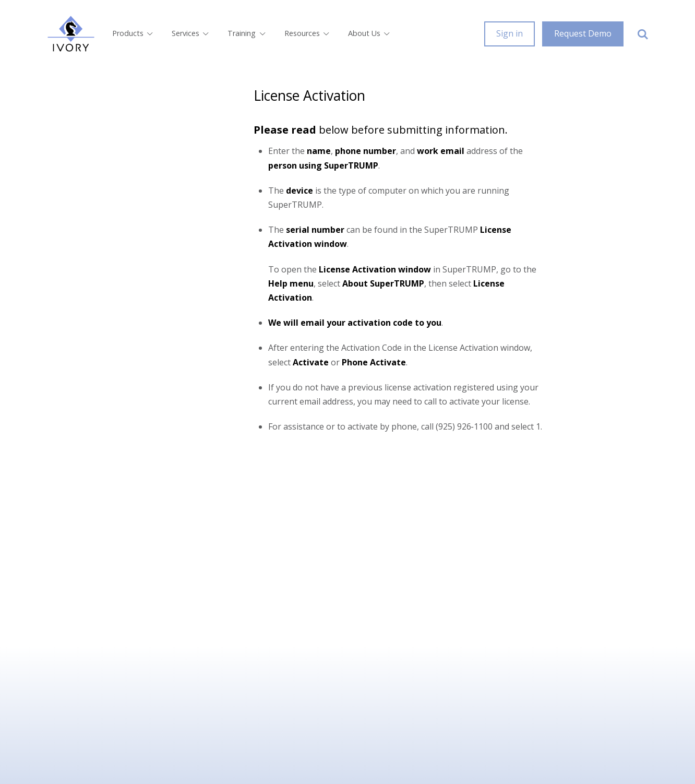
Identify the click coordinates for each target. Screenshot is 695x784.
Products (133, 33)
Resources (308, 33)
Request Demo (583, 33)
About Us (370, 33)
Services (191, 33)
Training (247, 33)
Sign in (510, 33)
